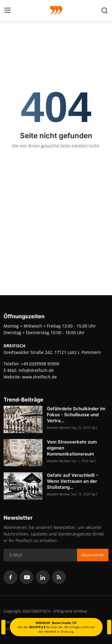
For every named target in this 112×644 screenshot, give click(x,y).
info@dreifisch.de (36, 370)
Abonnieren (93, 555)
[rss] (59, 577)
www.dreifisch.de (39, 377)
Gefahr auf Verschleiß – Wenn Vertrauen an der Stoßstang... (73, 481)
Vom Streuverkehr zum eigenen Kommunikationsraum (72, 448)
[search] (105, 10)
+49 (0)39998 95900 (40, 364)
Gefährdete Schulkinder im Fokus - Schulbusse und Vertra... (76, 415)
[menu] (7, 10)
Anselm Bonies (58, 427)
